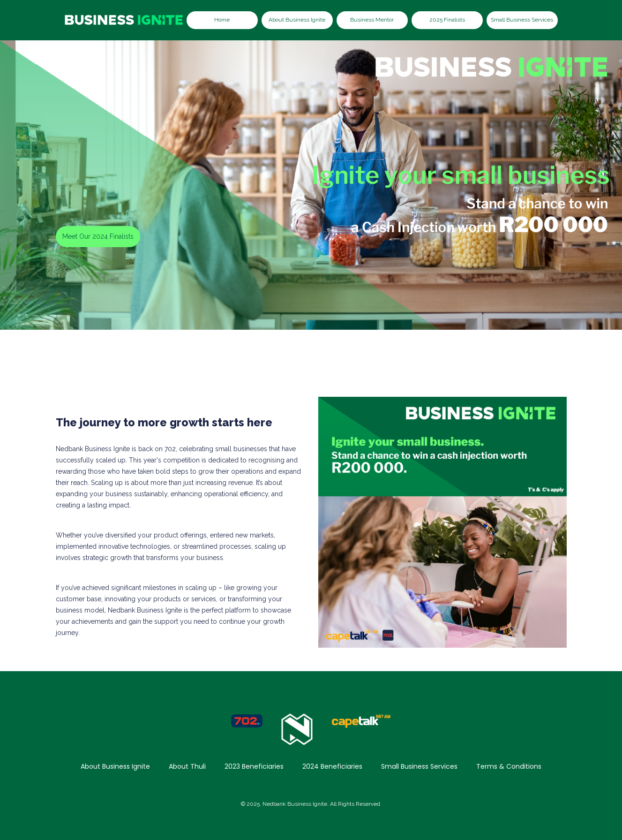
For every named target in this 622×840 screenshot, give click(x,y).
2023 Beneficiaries (254, 766)
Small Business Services (522, 20)
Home (222, 20)
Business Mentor (372, 20)
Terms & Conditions (509, 766)
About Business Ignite (297, 20)
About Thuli (187, 766)
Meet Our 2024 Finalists (98, 236)
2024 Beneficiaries (332, 766)
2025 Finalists (447, 20)
